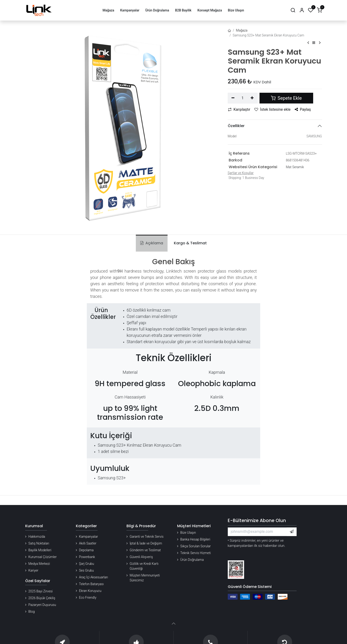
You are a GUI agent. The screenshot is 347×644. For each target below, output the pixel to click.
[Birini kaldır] (233, 98)
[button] (292, 532)
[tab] (189, 243)
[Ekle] (252, 98)
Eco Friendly (88, 598)
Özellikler (236, 126)
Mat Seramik (295, 167)
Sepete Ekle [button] (286, 98)
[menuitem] (108, 10)
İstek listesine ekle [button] (272, 109)
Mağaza (242, 30)
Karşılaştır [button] (239, 109)
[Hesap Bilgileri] (302, 10)
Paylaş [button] (303, 109)
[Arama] (293, 10)
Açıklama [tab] (152, 243)
